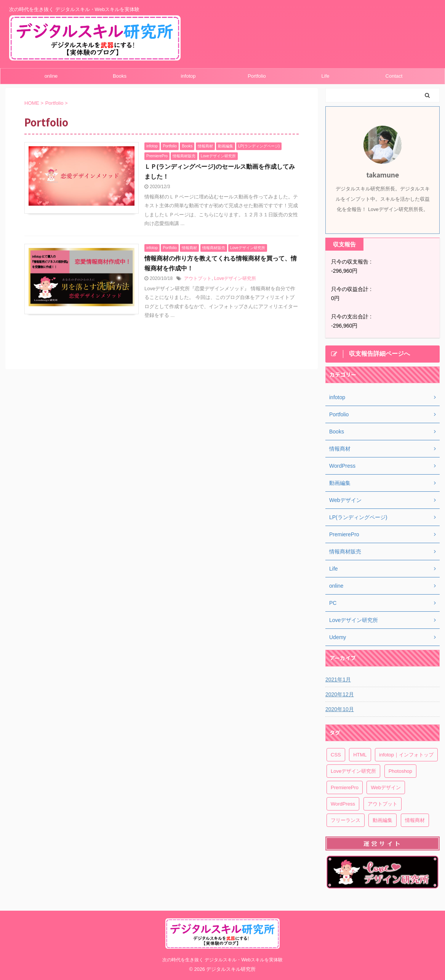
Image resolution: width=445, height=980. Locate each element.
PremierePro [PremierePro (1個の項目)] (345, 787)
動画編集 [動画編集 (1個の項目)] (383, 820)
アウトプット (198, 278)
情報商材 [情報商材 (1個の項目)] (415, 820)
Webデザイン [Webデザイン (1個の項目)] (386, 787)
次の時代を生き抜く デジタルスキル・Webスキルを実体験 (222, 960)
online (51, 76)
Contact (394, 76)
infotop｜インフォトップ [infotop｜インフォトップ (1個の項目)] (406, 755)
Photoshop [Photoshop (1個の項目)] (400, 771)
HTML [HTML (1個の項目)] (360, 755)
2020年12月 (340, 694)
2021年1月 (338, 679)
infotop (188, 76)
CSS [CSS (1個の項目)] (336, 755)
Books (120, 76)
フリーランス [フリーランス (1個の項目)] (346, 820)
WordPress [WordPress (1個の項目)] (343, 804)
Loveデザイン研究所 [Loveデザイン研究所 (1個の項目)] (353, 771)
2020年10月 (340, 709)
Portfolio (257, 76)
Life (326, 76)
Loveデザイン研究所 (235, 278)
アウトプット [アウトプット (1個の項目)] (383, 804)
